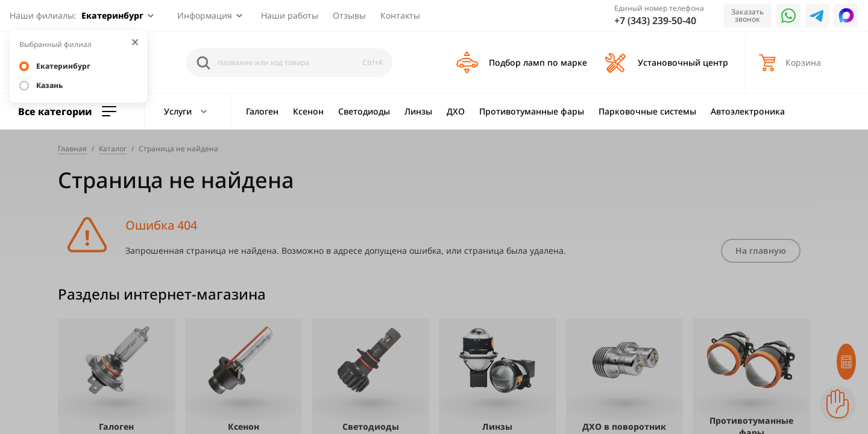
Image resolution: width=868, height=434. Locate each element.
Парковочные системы (647, 111)
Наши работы (290, 15)
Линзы (418, 111)
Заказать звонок (747, 15)
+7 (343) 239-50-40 (655, 20)
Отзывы (349, 15)
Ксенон (308, 111)
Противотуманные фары (532, 111)
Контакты (400, 15)
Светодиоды (364, 111)
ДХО (456, 111)
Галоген (262, 111)
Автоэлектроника (748, 111)
